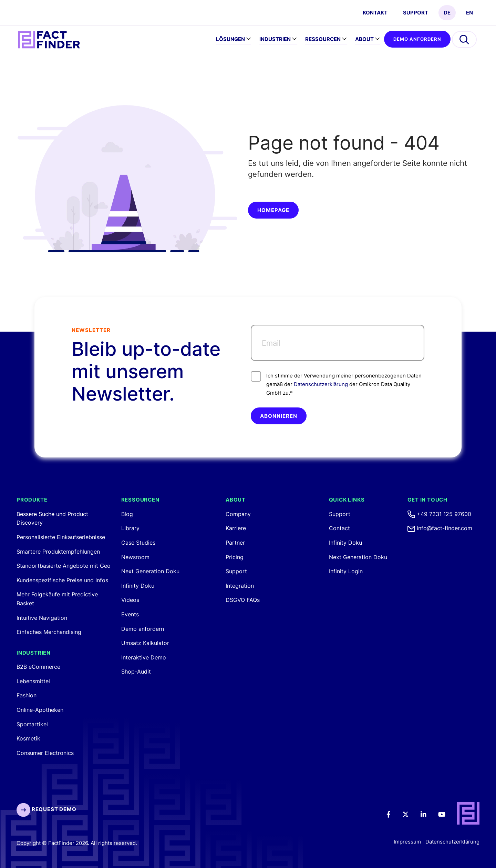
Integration (240, 586)
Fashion (27, 695)
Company (238, 514)
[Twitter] (410, 814)
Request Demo (46, 809)
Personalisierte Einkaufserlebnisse (61, 537)
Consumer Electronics (45, 753)
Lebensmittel (33, 681)
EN (469, 13)
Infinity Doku (138, 586)
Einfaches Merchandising (49, 632)
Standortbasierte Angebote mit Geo (64, 566)
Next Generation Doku (150, 571)
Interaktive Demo (144, 657)
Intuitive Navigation (42, 618)
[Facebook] (393, 814)
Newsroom (135, 557)
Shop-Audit (136, 672)
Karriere (236, 528)
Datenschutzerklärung (321, 384)
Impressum (407, 842)
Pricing (235, 557)
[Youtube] (446, 814)
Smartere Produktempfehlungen (58, 552)
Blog (127, 514)
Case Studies (138, 543)
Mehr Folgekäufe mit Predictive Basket (57, 599)
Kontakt (375, 13)
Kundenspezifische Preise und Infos (62, 580)
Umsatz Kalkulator (145, 643)
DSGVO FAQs (243, 600)
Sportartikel (32, 724)
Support (416, 13)
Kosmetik (28, 738)
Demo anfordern (417, 39)
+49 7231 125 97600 (439, 514)
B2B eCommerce (38, 667)
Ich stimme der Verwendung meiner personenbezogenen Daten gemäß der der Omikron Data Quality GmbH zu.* (336, 384)
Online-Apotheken (40, 710)
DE (447, 13)
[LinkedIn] (428, 814)
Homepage (273, 210)
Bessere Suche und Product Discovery (52, 518)
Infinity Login (346, 571)
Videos (130, 600)
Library (130, 528)
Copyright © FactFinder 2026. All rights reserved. (77, 843)
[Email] (338, 343)
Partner (235, 543)
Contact (339, 528)
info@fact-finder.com (440, 528)
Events (130, 614)
